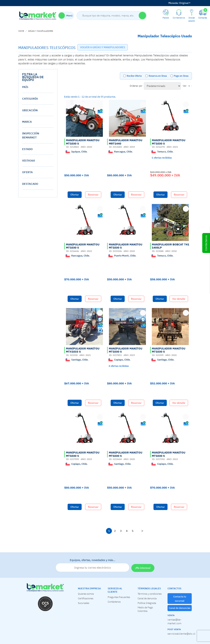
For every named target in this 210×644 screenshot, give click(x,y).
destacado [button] (30, 184)
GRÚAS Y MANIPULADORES (41, 31)
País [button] (25, 87)
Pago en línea (181, 76)
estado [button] (27, 149)
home (21, 31)
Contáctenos (114, 602)
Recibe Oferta (134, 76)
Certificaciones (86, 598)
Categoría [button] (30, 99)
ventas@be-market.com (175, 621)
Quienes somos (86, 594)
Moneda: (174, 3)
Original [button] (179, 3)
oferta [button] (27, 172)
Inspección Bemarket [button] (31, 135)
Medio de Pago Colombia (145, 609)
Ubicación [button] (30, 110)
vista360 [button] (29, 160)
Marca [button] (27, 122)
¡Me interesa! (143, 568)
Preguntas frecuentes (119, 597)
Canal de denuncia (147, 598)
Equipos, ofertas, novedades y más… (93, 565)
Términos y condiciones (150, 594)
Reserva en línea (158, 76)
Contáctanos (206, 243)
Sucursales (84, 603)
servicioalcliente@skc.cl (180, 634)
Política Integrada (147, 603)
